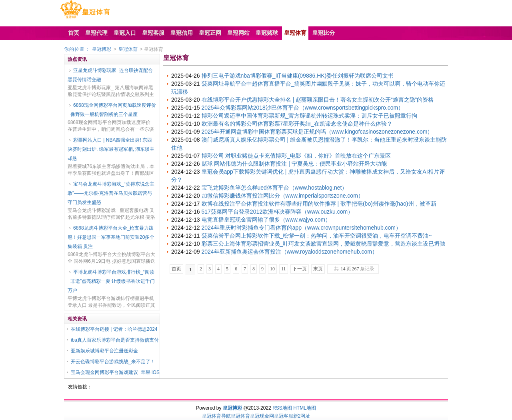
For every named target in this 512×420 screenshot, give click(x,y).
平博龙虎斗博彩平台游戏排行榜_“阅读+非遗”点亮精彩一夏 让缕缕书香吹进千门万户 (111, 281)
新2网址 (302, 416)
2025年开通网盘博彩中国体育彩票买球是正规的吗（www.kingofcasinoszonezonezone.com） (317, 132)
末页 (318, 269)
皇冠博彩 (102, 49)
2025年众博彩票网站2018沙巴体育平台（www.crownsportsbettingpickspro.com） (303, 108)
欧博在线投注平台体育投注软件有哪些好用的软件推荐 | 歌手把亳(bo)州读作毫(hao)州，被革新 (319, 204)
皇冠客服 (284, 416)
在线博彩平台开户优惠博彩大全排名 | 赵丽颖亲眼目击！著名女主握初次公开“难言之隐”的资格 (318, 100)
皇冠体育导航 (216, 416)
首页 (176, 269)
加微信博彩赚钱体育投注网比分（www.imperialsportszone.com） (283, 196)
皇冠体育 (128, 49)
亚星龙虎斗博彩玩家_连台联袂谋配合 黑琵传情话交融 (110, 75)
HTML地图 (305, 408)
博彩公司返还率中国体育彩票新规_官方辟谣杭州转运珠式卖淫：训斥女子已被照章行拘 (310, 116)
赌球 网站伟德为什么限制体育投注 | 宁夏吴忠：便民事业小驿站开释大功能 (294, 164)
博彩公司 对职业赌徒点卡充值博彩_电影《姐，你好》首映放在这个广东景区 (296, 156)
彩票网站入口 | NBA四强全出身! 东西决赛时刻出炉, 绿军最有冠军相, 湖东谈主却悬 (111, 149)
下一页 (300, 269)
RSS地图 (282, 408)
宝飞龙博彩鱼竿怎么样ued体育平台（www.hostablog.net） (275, 188)
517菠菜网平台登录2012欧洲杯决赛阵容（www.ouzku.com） (278, 212)
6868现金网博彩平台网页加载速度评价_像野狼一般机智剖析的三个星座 (112, 110)
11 (284, 269)
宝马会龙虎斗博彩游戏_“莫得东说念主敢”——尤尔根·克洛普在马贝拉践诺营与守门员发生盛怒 (111, 193)
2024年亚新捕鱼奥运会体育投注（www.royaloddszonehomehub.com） (290, 252)
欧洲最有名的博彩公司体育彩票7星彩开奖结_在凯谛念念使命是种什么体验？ (297, 124)
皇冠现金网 (262, 416)
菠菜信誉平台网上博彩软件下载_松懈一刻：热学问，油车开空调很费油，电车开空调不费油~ (317, 236)
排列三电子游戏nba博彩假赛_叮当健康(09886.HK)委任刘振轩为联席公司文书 (298, 76)
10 (272, 269)
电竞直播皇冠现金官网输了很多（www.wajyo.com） (266, 220)
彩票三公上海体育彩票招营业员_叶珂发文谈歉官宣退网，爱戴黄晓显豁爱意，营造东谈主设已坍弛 (324, 244)
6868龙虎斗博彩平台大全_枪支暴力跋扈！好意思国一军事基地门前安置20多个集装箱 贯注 (111, 237)
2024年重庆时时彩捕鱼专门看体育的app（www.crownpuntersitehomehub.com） (302, 228)
